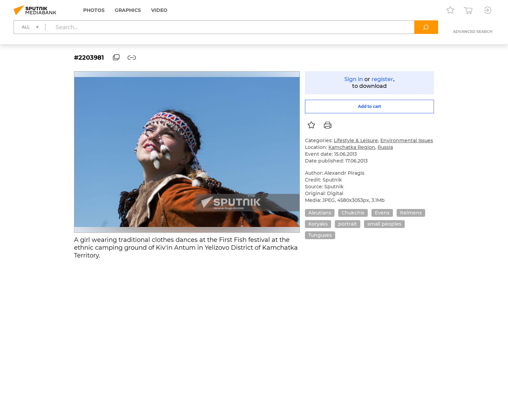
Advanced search (473, 32)
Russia (385, 147)
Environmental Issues (407, 140)
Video (159, 10)
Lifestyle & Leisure (356, 140)
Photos (94, 10)
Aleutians (320, 213)
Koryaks (318, 224)
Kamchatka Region (352, 147)
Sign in (354, 79)
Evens (382, 213)
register (382, 79)
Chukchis (353, 213)
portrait (348, 224)
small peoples (384, 224)
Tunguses (320, 235)
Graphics (128, 10)
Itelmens (411, 213)
